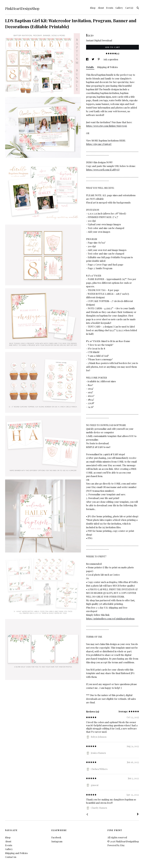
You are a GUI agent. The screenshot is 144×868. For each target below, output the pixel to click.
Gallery (119, 8)
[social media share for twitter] (93, 59)
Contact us (11, 857)
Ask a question (111, 59)
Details (90, 67)
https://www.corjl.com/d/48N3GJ (103, 170)
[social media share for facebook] (88, 59)
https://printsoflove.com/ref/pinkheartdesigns (110, 619)
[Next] (138, 814)
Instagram (57, 841)
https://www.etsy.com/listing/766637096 (107, 126)
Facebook (56, 837)
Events (110, 8)
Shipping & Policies (107, 67)
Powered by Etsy (116, 845)
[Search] (138, 8)
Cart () (129, 8)
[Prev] (87, 815)
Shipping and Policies (16, 853)
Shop (93, 8)
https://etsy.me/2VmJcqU (99, 144)
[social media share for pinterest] (99, 59)
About (101, 8)
